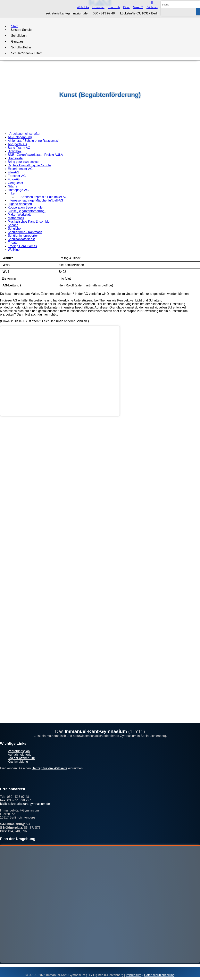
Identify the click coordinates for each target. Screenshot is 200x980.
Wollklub (14, 250)
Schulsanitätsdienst (21, 239)
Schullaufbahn (21, 47)
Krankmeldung (18, 762)
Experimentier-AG (20, 169)
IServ (126, 7)
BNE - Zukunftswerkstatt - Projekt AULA (35, 155)
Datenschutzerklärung (159, 975)
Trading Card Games (22, 246)
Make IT (138, 7)
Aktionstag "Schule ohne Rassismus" (33, 141)
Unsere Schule (21, 30)
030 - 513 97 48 (104, 13)
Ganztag (17, 41)
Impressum (133, 975)
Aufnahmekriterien (21, 755)
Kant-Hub (114, 7)
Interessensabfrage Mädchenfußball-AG (36, 200)
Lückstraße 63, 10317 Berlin (140, 13)
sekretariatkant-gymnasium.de (67, 13)
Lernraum (98, 7)
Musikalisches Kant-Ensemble (29, 222)
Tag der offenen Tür (21, 758)
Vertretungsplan (19, 751)
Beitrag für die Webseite (50, 768)
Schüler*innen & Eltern (27, 53)
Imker (12, 193)
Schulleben (19, 35)
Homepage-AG (18, 190)
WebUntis (83, 7)
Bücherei (152, 7)
